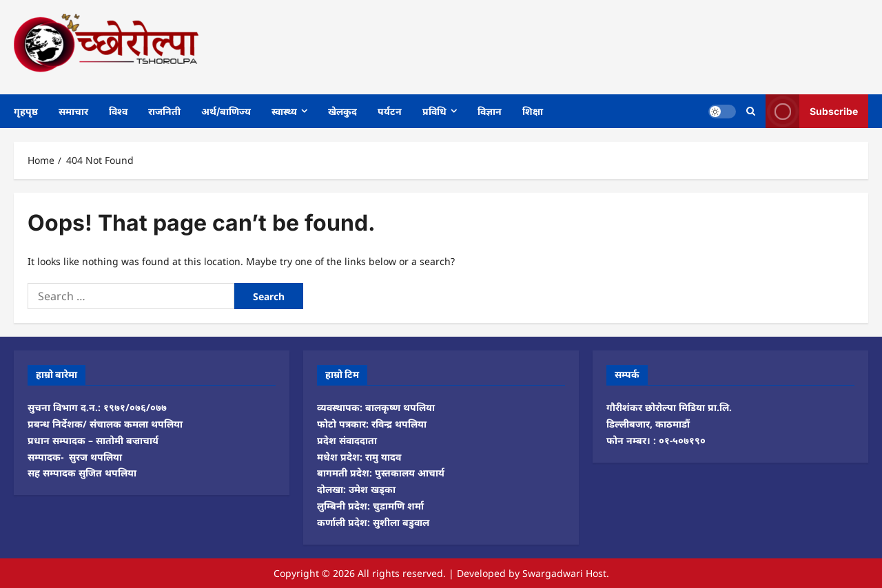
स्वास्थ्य (284, 111)
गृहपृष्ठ (26, 111)
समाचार (73, 111)
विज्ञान (490, 111)
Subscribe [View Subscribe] (812, 111)
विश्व (118, 111)
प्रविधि (434, 111)
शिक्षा (533, 111)
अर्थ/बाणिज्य (226, 111)
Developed (481, 573)
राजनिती (164, 111)
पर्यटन (390, 111)
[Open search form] (751, 111)
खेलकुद (342, 111)
